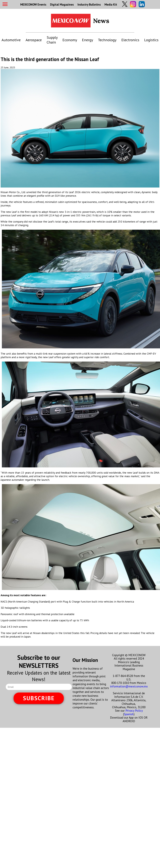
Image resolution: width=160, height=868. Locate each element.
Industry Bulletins (89, 4)
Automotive (11, 40)
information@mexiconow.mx (129, 686)
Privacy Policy (134, 710)
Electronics (130, 40)
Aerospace (34, 40)
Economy (70, 40)
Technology (107, 40)
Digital (62, 4)
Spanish (129, 714)
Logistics (151, 40)
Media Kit (111, 4)
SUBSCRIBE (39, 698)
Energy (88, 40)
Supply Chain (52, 40)
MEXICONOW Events (33, 4)
